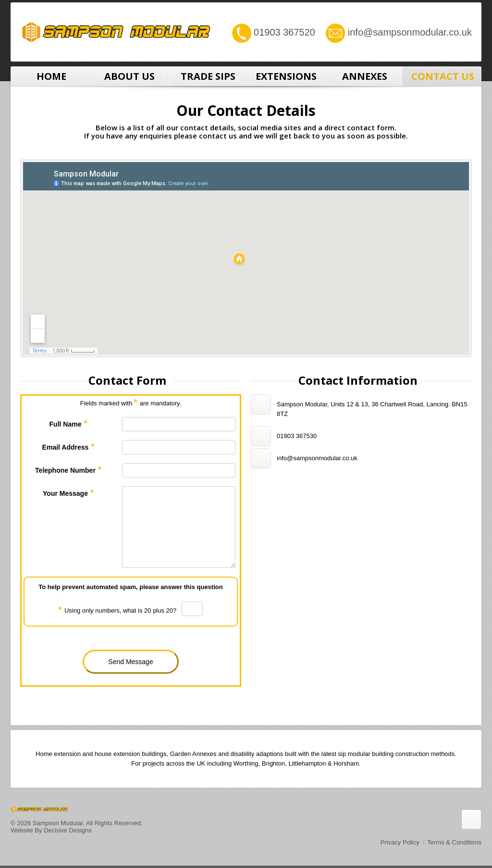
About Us (129, 76)
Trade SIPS (207, 76)
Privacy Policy (400, 842)
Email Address (68, 447)
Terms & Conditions (454, 842)
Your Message (68, 493)
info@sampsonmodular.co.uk (410, 32)
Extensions (285, 76)
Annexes (363, 76)
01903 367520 (284, 32)
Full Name (68, 424)
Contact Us (442, 76)
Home (50, 76)
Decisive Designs (68, 830)
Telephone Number (68, 470)
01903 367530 (297, 436)
